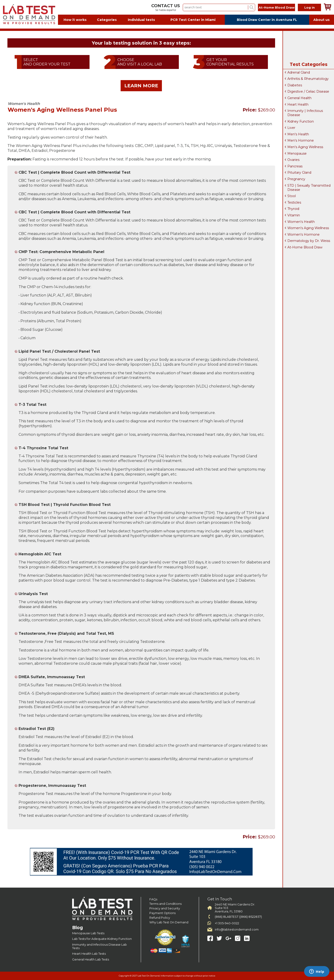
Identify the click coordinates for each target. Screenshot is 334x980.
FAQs (153, 899)
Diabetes (295, 85)
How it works (75, 20)
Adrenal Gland (299, 72)
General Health (299, 98)
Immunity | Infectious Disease (305, 113)
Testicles (294, 202)
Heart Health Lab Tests (89, 954)
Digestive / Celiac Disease (308, 91)
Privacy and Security (165, 908)
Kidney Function (301, 121)
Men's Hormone (301, 140)
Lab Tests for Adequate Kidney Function (102, 939)
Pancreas (295, 166)
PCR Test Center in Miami (193, 20)
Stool (292, 196)
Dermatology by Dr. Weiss (309, 241)
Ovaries (293, 160)
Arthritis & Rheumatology (308, 79)
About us (321, 20)
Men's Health (298, 134)
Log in (310, 7)
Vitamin (294, 215)
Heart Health (298, 104)
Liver (291, 128)
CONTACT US (166, 6)
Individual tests (141, 20)
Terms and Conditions (165, 904)
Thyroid (293, 209)
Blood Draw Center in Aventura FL (267, 20)
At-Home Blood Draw (277, 7)
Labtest (29, 14)
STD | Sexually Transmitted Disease (309, 188)
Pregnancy (296, 179)
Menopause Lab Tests (88, 933)
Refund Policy (160, 918)
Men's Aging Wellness (305, 147)
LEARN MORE (141, 86)
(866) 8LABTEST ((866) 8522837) (238, 917)
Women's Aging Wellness (308, 228)
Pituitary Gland (299, 173)
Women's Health (301, 222)
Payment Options (162, 913)
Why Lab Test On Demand (169, 922)
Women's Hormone (303, 234)
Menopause (297, 153)
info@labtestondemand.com (237, 930)
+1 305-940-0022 (227, 923)
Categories (107, 20)
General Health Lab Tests (91, 959)
